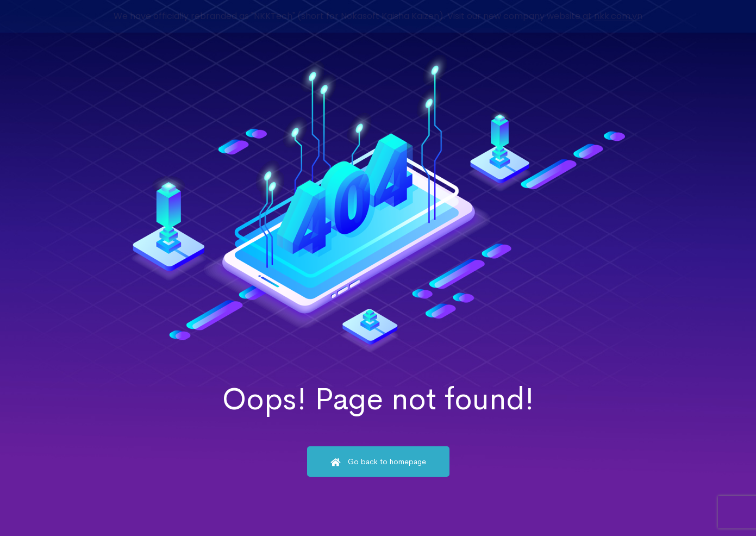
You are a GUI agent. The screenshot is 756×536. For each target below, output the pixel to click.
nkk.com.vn (618, 16)
